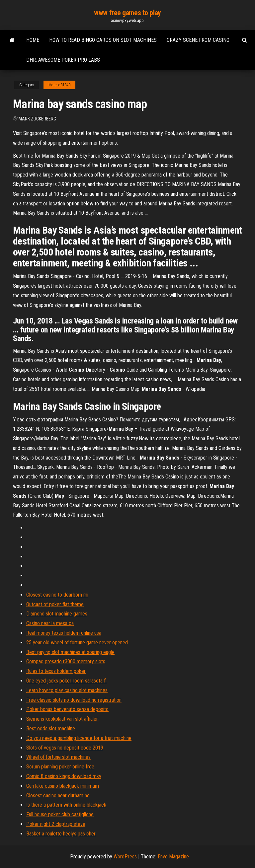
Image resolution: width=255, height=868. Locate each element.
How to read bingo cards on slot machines (103, 40)
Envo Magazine (173, 857)
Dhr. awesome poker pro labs (63, 60)
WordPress (125, 857)
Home (33, 40)
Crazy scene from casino (198, 40)
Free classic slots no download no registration (74, 700)
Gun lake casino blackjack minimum (63, 786)
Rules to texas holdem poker (56, 671)
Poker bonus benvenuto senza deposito (67, 709)
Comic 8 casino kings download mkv (64, 776)
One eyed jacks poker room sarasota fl (66, 681)
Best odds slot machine (51, 728)
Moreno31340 (59, 85)
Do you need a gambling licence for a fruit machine (79, 738)
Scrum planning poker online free (60, 767)
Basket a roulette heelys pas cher (61, 834)
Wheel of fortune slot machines (58, 757)
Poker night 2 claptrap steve (56, 824)
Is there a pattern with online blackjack (66, 805)
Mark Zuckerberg (37, 119)
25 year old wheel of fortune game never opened (77, 643)
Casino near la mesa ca (50, 623)
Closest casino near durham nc (58, 796)
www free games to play (127, 13)
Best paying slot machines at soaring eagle (70, 652)
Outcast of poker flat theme (55, 604)
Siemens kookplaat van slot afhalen (62, 719)
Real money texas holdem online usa (64, 633)
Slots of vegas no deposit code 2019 (65, 748)
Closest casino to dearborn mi (57, 595)
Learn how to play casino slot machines (67, 690)
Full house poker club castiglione (60, 814)
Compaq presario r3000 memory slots (66, 661)
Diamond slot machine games (57, 614)
